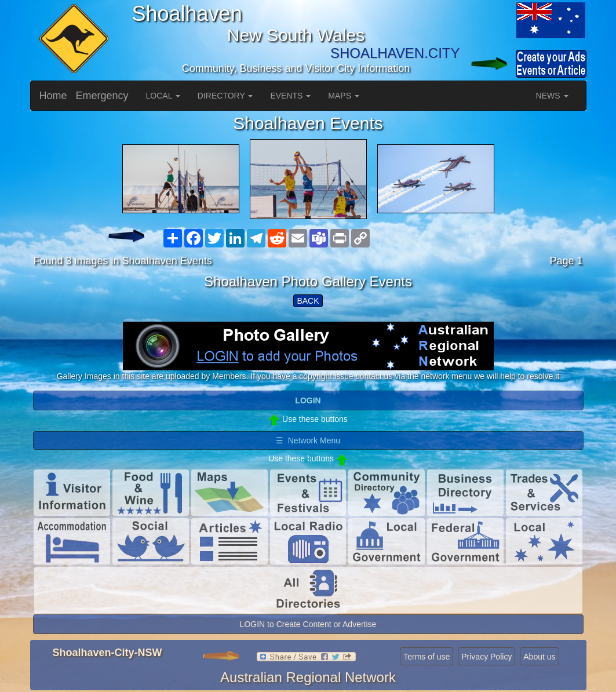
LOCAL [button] (163, 96)
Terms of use (427, 657)
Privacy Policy (486, 657)
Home (53, 96)
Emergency (102, 96)
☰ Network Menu (308, 440)
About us (539, 657)
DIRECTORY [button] (225, 96)
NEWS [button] (552, 96)
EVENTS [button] (290, 96)
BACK (308, 301)
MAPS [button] (344, 96)
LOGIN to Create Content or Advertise (308, 624)
